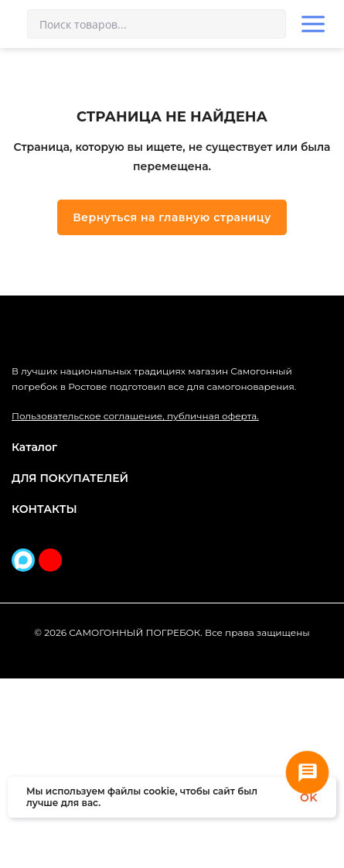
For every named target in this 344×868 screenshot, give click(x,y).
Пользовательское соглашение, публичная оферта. (135, 606)
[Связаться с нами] (307, 772)
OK (309, 798)
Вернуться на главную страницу (172, 358)
